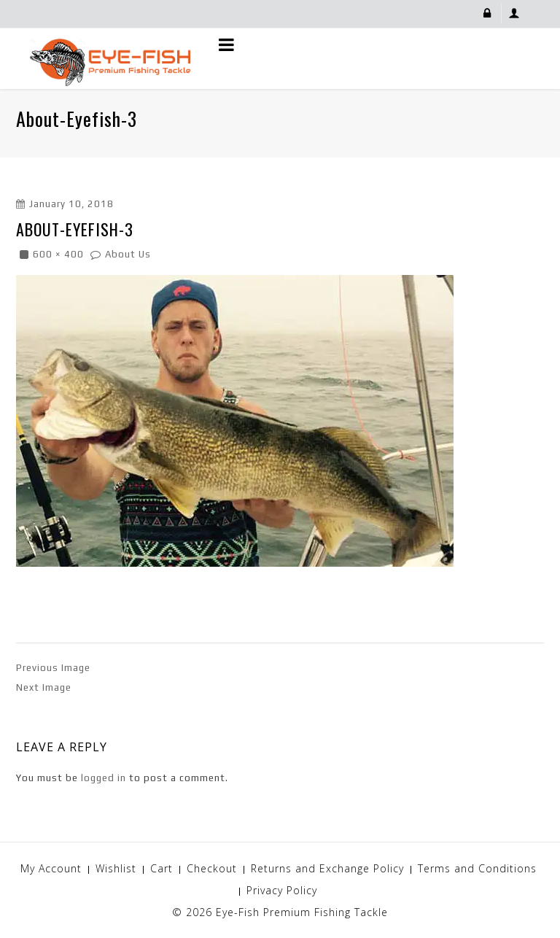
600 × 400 (58, 254)
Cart (162, 868)
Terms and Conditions (477, 868)
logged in (104, 778)
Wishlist (116, 868)
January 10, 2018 (71, 204)
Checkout (212, 868)
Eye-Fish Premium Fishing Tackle (302, 912)
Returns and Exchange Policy (327, 868)
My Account (51, 868)
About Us (128, 254)
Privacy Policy (282, 890)
